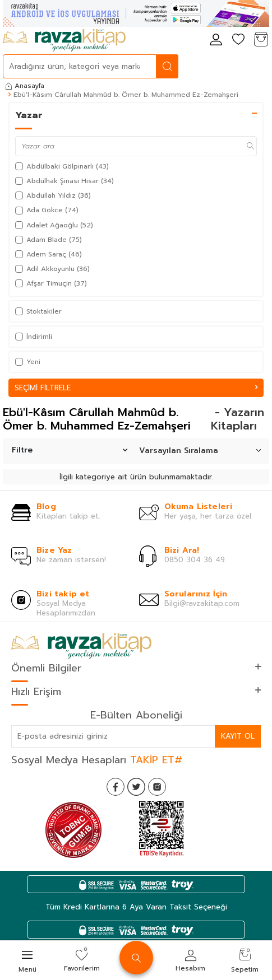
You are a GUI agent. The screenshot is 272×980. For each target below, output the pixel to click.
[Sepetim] (261, 40)
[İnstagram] (157, 787)
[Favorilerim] (238, 40)
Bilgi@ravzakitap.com (202, 603)
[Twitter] (136, 787)
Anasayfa (25, 86)
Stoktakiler (38, 311)
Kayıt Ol (238, 736)
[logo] (64, 40)
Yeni (28, 362)
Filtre (70, 450)
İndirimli (34, 337)
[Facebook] (116, 787)
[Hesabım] (216, 40)
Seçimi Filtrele (136, 388)
